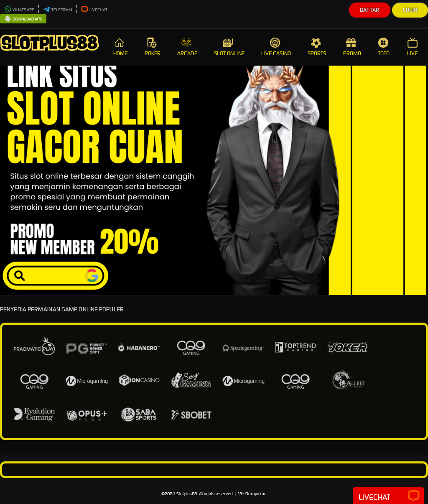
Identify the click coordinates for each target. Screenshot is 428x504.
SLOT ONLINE (229, 47)
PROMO (352, 47)
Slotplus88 (187, 494)
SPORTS (317, 47)
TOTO (384, 47)
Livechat (388, 496)
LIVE (413, 47)
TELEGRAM (58, 10)
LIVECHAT (94, 10)
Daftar (370, 10)
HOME (120, 47)
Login (410, 10)
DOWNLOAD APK (23, 19)
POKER (153, 47)
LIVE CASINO (276, 47)
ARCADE (187, 47)
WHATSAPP (19, 10)
